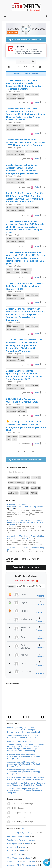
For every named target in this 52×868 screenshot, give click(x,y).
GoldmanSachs (16, 483)
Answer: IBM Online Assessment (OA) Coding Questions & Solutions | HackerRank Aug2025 (26, 521)
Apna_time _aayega (27, 840)
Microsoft (14, 488)
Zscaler (21, 98)
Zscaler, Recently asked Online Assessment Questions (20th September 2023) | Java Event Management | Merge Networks (22, 169)
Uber (25, 488)
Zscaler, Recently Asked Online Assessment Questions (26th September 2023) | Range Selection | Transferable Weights (24, 84)
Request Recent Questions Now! (26, 40)
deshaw (13, 493)
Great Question (15, 836)
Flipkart (31, 483)
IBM (34, 493)
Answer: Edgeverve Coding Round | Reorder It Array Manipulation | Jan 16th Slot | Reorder (26, 784)
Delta (35, 102)
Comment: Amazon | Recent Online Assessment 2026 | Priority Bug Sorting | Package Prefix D (24, 756)
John (35, 444)
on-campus (11, 98)
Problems (40, 596)
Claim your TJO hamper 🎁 (26, 581)
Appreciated (13, 833)
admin (12, 524)
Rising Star (13, 847)
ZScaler (37, 436)
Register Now (12, 33)
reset (35, 74)
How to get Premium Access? (19, 741)
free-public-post (32, 95)
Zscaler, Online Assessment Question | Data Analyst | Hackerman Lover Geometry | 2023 (26, 286)
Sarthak (22, 851)
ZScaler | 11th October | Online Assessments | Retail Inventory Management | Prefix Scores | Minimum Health (26, 426)
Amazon (13, 478)
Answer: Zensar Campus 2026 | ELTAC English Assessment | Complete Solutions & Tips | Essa (25, 791)
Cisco (24, 493)
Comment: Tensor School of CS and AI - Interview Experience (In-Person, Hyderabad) (25, 506)
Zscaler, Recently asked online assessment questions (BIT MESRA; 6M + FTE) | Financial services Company (26, 142)
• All (23, 829)
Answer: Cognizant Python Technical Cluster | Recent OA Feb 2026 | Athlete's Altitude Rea (26, 778)
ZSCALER (22, 411)
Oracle (36, 478)
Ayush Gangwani (29, 833)
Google (25, 478)
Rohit (23, 847)
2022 (14, 439)
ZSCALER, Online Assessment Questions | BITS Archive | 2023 (22, 400)
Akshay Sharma (28, 861)
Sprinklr (36, 488)
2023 (9, 95)
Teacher (12, 840)
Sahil (12, 509)
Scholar (12, 851)
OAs (9, 439)
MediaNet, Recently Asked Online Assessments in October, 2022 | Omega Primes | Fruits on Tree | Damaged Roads (24, 730)
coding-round (18, 95)
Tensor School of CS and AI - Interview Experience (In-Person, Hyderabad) (23, 737)
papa (27, 836)
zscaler (10, 270)
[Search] (33, 61)
